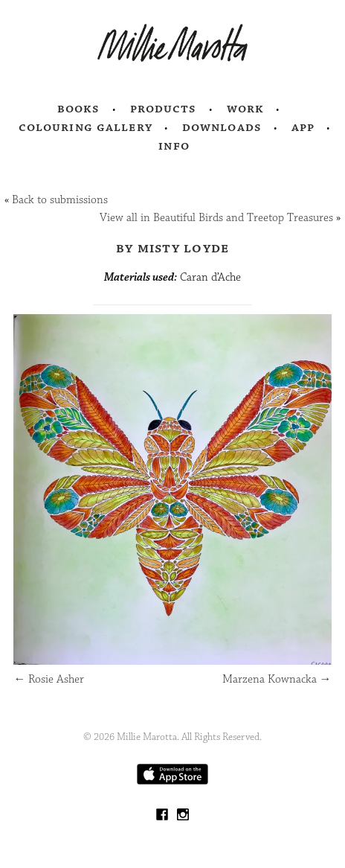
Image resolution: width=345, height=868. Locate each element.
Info (174, 146)
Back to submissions (60, 200)
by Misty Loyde (173, 248)
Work (246, 109)
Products (164, 109)
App (303, 127)
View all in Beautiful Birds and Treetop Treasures (216, 218)
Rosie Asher (49, 679)
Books (79, 109)
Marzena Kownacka (277, 679)
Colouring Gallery (86, 127)
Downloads (222, 127)
